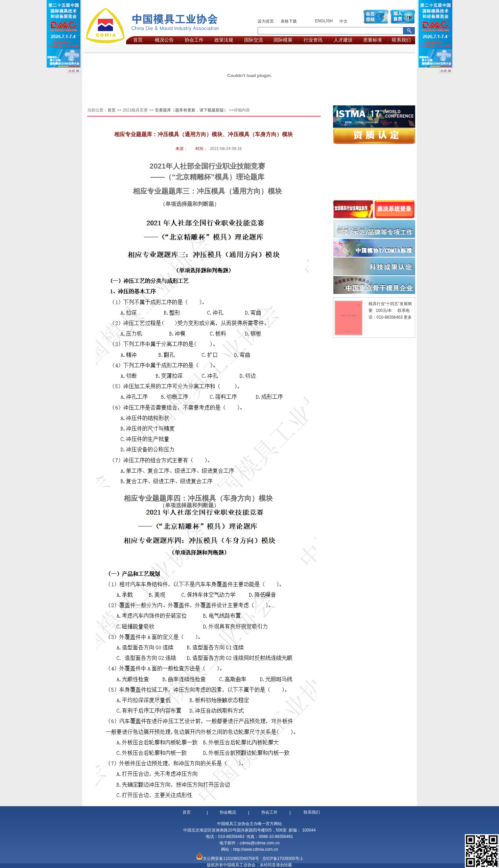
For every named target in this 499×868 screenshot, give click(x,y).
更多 (408, 317)
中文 (343, 21)
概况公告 (164, 40)
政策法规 (224, 40)
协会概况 (228, 812)
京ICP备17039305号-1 (283, 859)
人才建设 (343, 40)
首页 (138, 40)
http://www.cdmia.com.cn (256, 849)
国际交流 (254, 40)
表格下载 (289, 21)
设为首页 (266, 21)
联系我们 (401, 40)
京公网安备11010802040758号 (231, 859)
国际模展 (283, 40)
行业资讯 (313, 40)
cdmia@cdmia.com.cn (260, 843)
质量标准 (373, 40)
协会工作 (194, 40)
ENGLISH (324, 21)
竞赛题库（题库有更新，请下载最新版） (191, 110)
